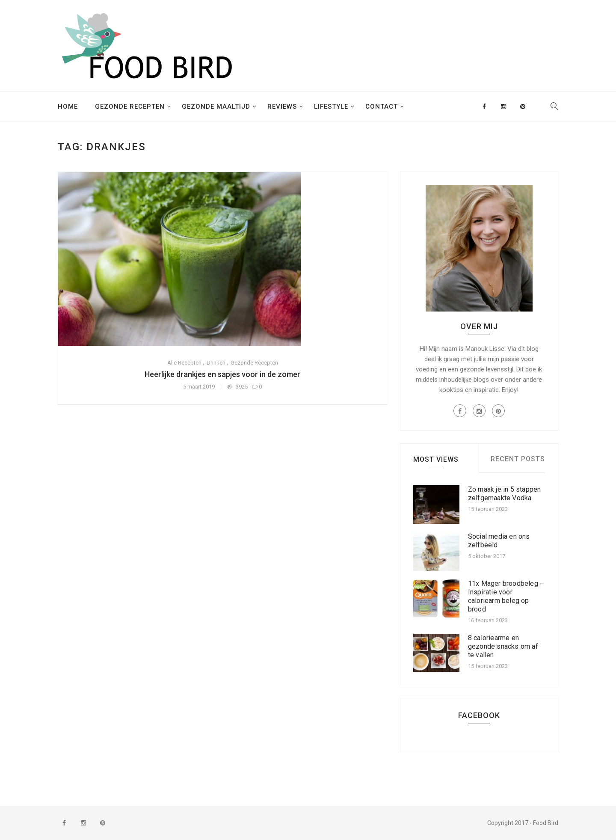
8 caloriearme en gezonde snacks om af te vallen (503, 646)
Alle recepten (184, 363)
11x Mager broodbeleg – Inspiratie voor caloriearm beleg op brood (506, 596)
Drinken (216, 363)
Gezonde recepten (130, 107)
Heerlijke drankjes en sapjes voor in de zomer (222, 374)
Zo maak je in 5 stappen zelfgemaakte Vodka (505, 494)
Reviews (282, 107)
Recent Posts (518, 459)
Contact (382, 107)
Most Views (436, 459)
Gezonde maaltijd (216, 107)
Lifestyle (331, 107)
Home (68, 107)
